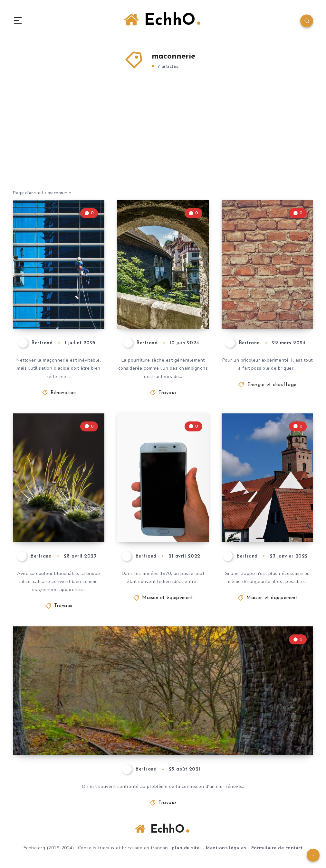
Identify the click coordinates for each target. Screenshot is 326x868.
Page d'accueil (28, 193)
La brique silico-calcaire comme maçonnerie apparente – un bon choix (56, 503)
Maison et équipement (168, 598)
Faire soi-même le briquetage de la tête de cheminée (267, 301)
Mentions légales (226, 848)
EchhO (162, 20)
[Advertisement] (163, 138)
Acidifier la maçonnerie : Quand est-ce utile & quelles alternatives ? (60, 289)
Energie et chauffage (272, 385)
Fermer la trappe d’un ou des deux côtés (266, 514)
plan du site (186, 848)
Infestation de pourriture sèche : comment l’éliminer (163, 295)
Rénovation (63, 393)
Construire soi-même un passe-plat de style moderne (160, 508)
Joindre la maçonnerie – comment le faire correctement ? (132, 738)
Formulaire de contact (277, 848)
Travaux (168, 393)
